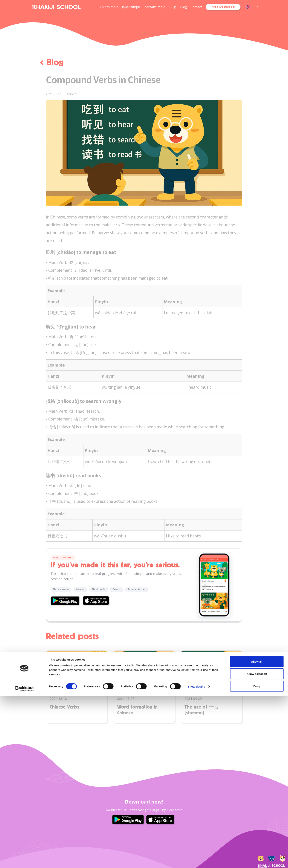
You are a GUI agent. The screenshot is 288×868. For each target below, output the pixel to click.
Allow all (257, 833)
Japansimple (131, 7)
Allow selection (257, 846)
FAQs (173, 7)
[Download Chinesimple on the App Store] (97, 601)
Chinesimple (109, 7)
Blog (184, 7)
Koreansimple (155, 7)
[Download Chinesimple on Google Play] (66, 601)
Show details (196, 858)
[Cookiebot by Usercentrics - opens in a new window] (24, 861)
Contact (196, 7)
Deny (257, 858)
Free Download (223, 7)
